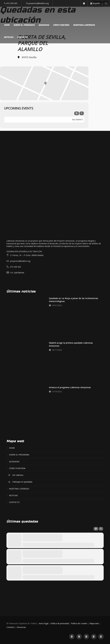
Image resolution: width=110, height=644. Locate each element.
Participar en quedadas (22, 482)
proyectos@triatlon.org (39, 3)
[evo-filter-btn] (77, 113)
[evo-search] (82, 113)
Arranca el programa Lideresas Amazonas (70, 387)
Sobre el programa (24, 25)
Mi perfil (95, 3)
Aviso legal (44, 623)
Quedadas (44, 25)
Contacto (22, 37)
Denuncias (21, 627)
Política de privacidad (60, 623)
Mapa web (94, 623)
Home (7, 25)
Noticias (9, 37)
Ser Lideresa (18, 475)
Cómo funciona (61, 25)
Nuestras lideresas (84, 25)
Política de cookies (79, 623)
